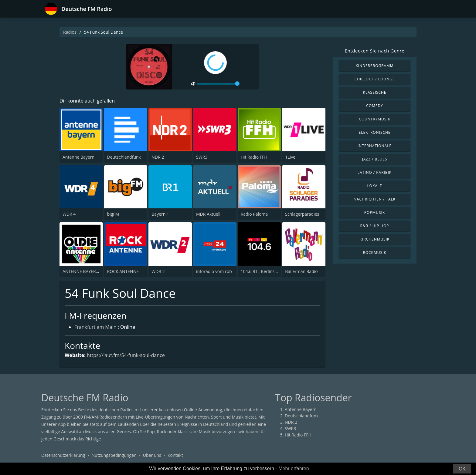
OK (462, 469)
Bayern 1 (160, 214)
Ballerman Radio (301, 271)
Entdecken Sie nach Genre (375, 51)
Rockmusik (374, 253)
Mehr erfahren (294, 468)
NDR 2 (158, 157)
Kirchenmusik (375, 239)
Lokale (374, 186)
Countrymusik (375, 119)
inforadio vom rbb (214, 271)
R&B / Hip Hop (375, 226)
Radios (70, 32)
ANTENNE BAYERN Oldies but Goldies (99, 271)
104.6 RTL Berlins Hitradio (266, 271)
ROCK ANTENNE (123, 271)
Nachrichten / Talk (375, 199)
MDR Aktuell (208, 214)
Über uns (152, 455)
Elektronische (375, 132)
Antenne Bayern (78, 157)
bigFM (113, 214)
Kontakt (175, 455)
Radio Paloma (254, 214)
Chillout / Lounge (375, 79)
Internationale (375, 146)
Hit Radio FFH (254, 157)
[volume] (218, 84)
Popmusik (375, 212)
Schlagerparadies (302, 214)
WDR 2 (158, 271)
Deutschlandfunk (124, 157)
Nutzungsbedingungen (114, 455)
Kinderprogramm (374, 66)
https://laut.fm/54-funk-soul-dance (126, 355)
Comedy (375, 106)
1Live (290, 157)
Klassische (375, 92)
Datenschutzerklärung (63, 455)
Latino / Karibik (375, 172)
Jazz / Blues (375, 159)
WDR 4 (69, 214)
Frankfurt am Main (95, 327)
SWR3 (202, 157)
